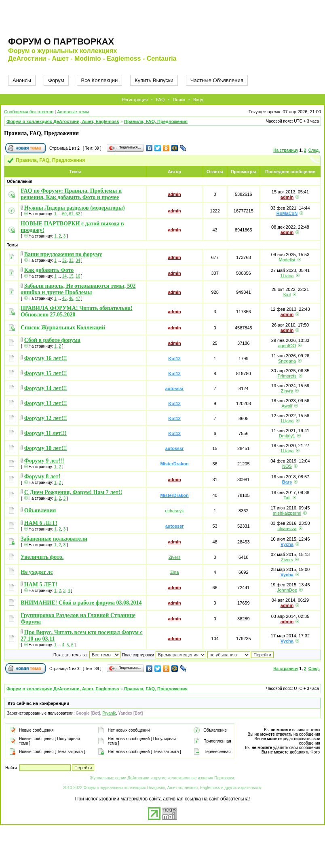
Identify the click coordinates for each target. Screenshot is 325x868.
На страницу (286, 150)
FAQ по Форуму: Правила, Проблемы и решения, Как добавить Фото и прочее (71, 194)
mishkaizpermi (287, 513)
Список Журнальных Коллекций (63, 328)
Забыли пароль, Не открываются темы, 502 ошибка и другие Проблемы (78, 289)
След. (314, 150)
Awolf (287, 406)
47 (78, 298)
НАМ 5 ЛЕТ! (41, 585)
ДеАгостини (138, 778)
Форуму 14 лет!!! (46, 388)
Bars (287, 482)
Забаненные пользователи (54, 539)
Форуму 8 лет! (42, 476)
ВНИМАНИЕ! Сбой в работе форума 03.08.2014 (81, 603)
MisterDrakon (174, 464)
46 (71, 298)
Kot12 (174, 359)
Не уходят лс (37, 572)
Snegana (287, 361)
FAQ (160, 100)
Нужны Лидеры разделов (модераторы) (75, 208)
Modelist (287, 260)
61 (71, 214)
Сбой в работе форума (52, 340)
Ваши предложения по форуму (63, 254)
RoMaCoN (287, 213)
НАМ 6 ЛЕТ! (41, 523)
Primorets (287, 376)
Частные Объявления (217, 80)
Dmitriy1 (287, 436)
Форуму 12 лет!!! (46, 418)
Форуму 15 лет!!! (46, 373)
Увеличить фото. (42, 557)
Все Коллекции (100, 80)
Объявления (40, 510)
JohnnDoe (287, 590)
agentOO (287, 346)
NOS (287, 466)
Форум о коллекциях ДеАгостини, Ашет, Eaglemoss (63, 121)
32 (64, 260)
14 (64, 276)
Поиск (179, 100)
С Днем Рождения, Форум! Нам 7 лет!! (73, 492)
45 (64, 298)
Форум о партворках (61, 41)
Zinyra (287, 391)
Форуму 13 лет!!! (46, 403)
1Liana (287, 276)
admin (174, 194)
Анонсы (22, 80)
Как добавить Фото (49, 270)
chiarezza (287, 528)
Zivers (175, 557)
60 (64, 214)
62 (78, 214)
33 (71, 260)
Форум (56, 80)
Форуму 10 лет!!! (46, 448)
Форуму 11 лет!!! (45, 433)
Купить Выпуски (154, 80)
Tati (287, 498)
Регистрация (135, 100)
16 (78, 276)
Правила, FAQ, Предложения (156, 121)
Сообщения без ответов (29, 112)
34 (78, 260)
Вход (198, 100)
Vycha (287, 544)
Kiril (287, 295)
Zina (174, 572)
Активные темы (73, 112)
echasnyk (174, 511)
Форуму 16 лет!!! (46, 358)
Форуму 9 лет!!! (44, 461)
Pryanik (109, 713)
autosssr (175, 388)
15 (71, 276)
